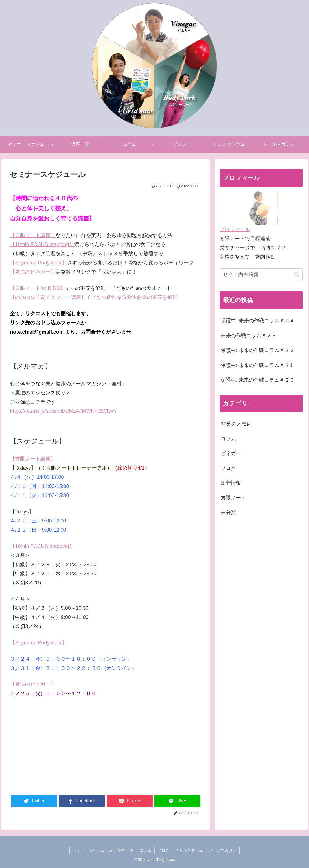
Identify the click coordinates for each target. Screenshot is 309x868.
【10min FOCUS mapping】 (42, 546)
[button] (297, 275)
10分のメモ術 (236, 424)
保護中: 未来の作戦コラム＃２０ (258, 380)
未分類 (228, 513)
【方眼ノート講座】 (33, 235)
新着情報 (231, 483)
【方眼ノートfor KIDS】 (37, 288)
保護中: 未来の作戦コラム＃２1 (257, 365)
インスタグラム (189, 850)
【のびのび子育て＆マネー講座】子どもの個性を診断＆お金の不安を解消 (94, 297)
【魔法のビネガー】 (33, 272)
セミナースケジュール (92, 850)
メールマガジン (223, 850)
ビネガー (231, 453)
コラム (228, 439)
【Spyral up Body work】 (38, 263)
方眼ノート (233, 498)
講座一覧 (126, 850)
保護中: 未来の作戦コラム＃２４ (258, 321)
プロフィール (235, 229)
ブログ (228, 468)
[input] (261, 275)
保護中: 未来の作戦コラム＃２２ (258, 350)
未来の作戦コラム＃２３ (249, 336)
